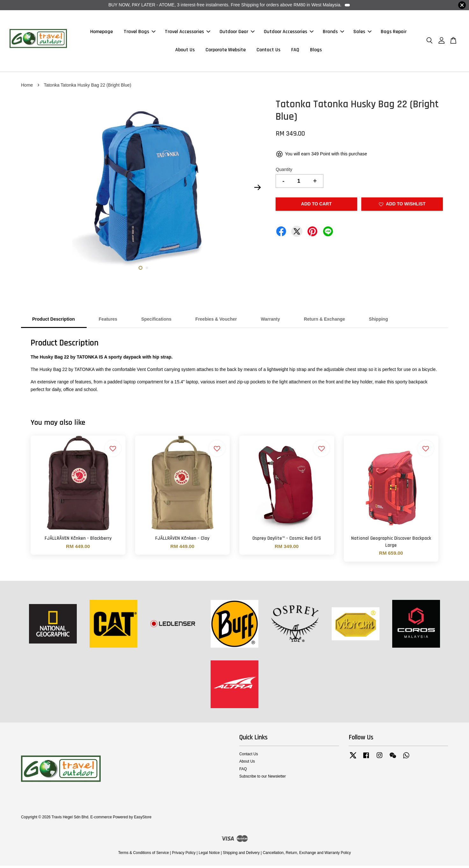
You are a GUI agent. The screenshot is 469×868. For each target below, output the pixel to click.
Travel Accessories (188, 33)
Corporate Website (226, 51)
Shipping (379, 322)
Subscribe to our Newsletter (263, 779)
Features (108, 322)
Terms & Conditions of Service (144, 855)
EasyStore (143, 820)
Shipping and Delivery (241, 855)
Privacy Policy (184, 855)
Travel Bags (140, 33)
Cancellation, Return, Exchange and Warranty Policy (307, 855)
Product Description (54, 322)
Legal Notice (209, 855)
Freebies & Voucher (216, 322)
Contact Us (268, 51)
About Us (185, 51)
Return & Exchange (325, 322)
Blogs (316, 51)
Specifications (156, 322)
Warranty (271, 322)
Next (257, 190)
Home (27, 87)
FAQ (295, 51)
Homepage (101, 33)
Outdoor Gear (237, 33)
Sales (362, 33)
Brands (333, 33)
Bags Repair (394, 33)
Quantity (284, 172)
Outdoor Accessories (289, 33)
